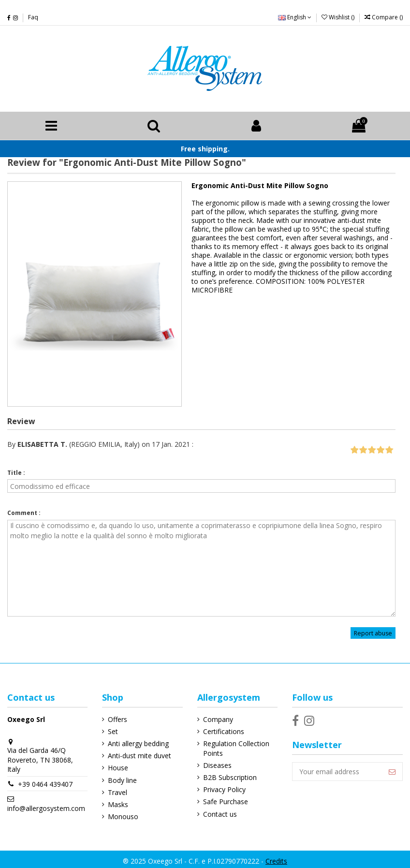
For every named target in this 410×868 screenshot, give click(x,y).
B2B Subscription (230, 777)
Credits (276, 861)
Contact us (220, 814)
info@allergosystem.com (46, 808)
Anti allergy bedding (138, 743)
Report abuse (373, 633)
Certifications (224, 731)
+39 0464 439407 (45, 784)
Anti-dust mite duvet (139, 756)
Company (218, 719)
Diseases (217, 765)
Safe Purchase (226, 802)
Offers (117, 719)
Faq (33, 17)
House (118, 768)
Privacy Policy (224, 789)
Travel (117, 792)
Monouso (123, 817)
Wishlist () (339, 17)
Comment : (24, 513)
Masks (118, 804)
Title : (16, 473)
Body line (122, 780)
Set (113, 731)
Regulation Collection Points (236, 748)
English (295, 17)
